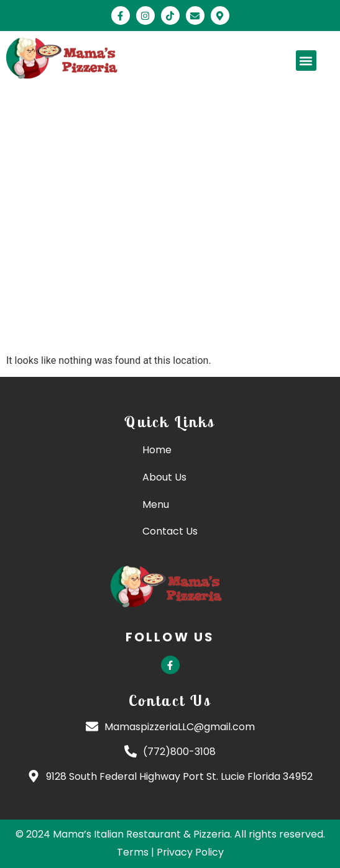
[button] (306, 61)
